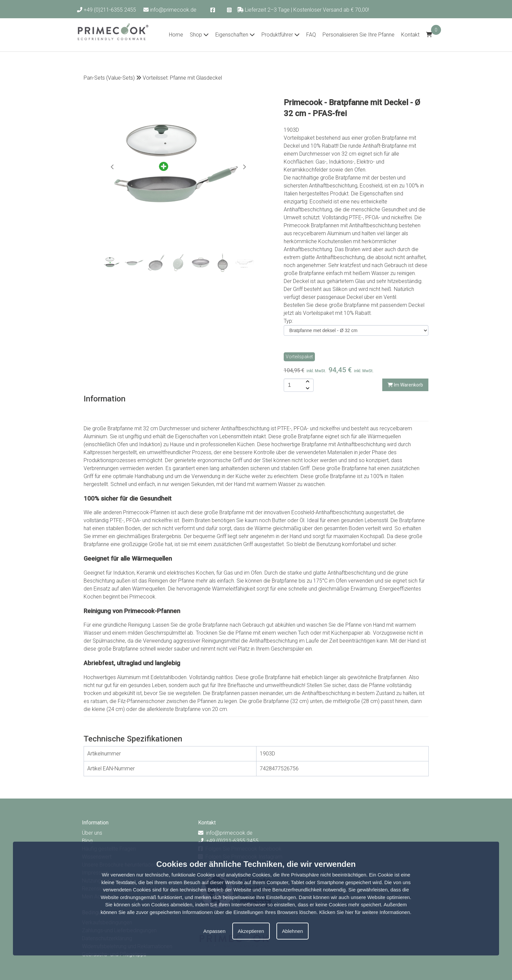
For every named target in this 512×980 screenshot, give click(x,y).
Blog (87, 841)
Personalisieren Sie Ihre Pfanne (359, 35)
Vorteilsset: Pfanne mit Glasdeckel (182, 78)
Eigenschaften (235, 35)
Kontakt (410, 35)
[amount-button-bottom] (307, 388)
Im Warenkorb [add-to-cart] (405, 385)
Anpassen (215, 931)
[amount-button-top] (307, 382)
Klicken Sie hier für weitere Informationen (365, 912)
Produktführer (281, 35)
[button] (244, 167)
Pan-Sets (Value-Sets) (109, 78)
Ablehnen (293, 931)
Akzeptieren (251, 931)
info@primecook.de (170, 10)
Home (176, 35)
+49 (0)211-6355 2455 (107, 10)
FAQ (311, 35)
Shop (199, 35)
